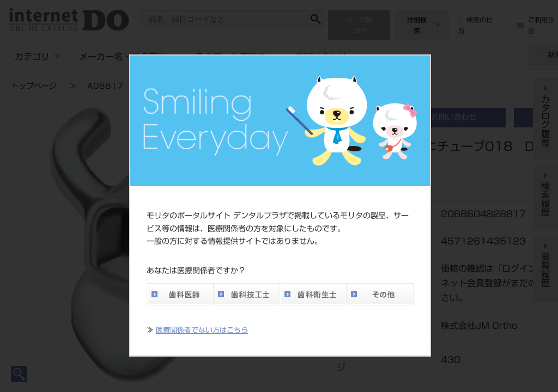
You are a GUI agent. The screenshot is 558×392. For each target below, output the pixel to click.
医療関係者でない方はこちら (202, 330)
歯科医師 (180, 294)
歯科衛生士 (313, 294)
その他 (380, 294)
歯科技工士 (246, 294)
